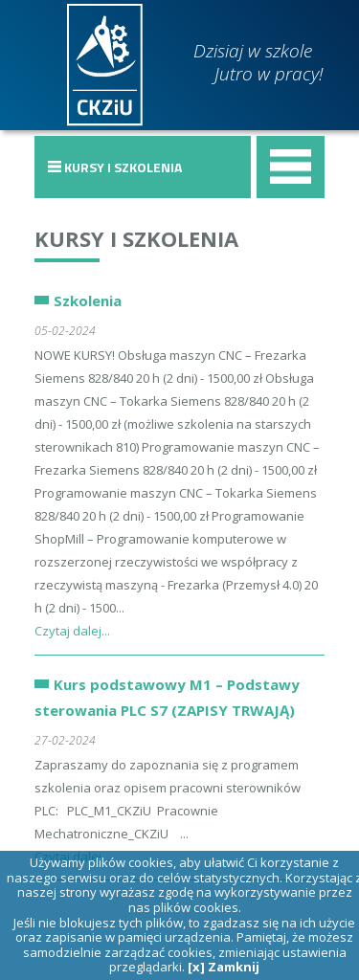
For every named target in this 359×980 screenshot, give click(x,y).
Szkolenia (88, 301)
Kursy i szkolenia (136, 238)
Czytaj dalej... (72, 631)
